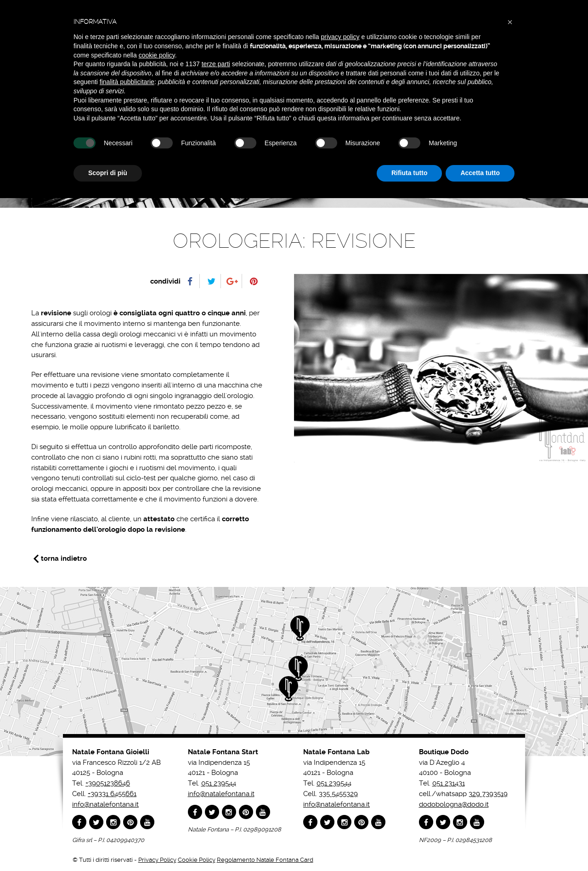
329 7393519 (488, 794)
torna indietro (64, 558)
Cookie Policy (197, 860)
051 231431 (449, 783)
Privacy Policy (157, 860)
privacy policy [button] (340, 37)
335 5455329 (338, 794)
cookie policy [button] (157, 55)
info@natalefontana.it (105, 804)
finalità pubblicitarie (127, 82)
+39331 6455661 (112, 794)
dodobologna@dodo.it (454, 804)
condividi (165, 281)
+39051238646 (108, 783)
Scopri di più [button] (108, 173)
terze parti (216, 64)
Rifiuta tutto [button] (410, 173)
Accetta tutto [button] (480, 173)
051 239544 (219, 783)
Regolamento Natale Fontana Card (265, 860)
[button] (510, 22)
